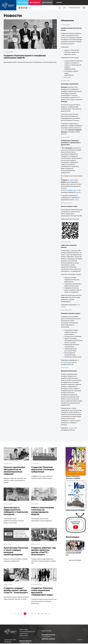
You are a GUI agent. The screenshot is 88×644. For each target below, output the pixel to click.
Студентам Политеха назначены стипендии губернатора (43, 470)
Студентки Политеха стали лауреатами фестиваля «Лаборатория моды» (42, 591)
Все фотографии (75, 560)
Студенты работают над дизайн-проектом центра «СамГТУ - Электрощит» (43, 551)
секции (78, 192)
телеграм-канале (66, 362)
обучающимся (35, 3)
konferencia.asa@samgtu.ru (69, 190)
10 (46, 614)
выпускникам (47, 3)
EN (71, 8)
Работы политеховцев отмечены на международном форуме (43, 511)
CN (77, 8)
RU (69, 8)
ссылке (69, 77)
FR (75, 8)
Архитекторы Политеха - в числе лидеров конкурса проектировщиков (16, 551)
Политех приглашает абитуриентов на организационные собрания (14, 471)
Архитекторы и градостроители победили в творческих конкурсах (16, 511)
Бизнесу (59, 3)
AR (79, 8)
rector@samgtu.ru (24, 638)
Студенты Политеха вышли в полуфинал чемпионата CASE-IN (25, 57)
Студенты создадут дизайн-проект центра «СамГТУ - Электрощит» (16, 590)
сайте (63, 130)
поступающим (23, 3)
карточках (74, 428)
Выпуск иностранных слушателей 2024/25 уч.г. (74, 553)
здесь (77, 200)
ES (73, 8)
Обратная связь (47, 631)
